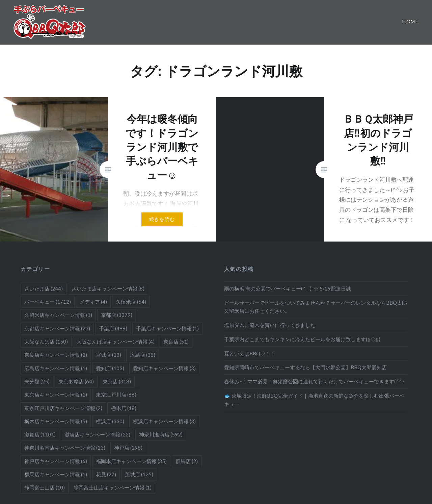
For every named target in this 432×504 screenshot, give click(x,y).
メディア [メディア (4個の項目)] (93, 302)
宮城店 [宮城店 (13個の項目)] (109, 355)
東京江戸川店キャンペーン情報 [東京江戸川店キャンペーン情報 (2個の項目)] (63, 408)
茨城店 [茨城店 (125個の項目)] (139, 474)
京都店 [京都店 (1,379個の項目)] (117, 315)
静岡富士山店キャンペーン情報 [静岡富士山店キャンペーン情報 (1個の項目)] (113, 487)
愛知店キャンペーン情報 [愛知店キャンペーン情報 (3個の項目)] (164, 368)
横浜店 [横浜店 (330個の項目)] (110, 421)
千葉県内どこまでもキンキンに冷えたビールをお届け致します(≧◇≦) (302, 339)
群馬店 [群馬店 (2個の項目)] (187, 461)
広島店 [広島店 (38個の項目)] (143, 355)
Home (410, 21)
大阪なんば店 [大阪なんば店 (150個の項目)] (46, 342)
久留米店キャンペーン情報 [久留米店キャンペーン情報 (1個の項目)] (58, 315)
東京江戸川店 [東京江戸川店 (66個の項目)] (116, 395)
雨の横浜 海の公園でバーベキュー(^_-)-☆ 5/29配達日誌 (288, 288)
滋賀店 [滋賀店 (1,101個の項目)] (40, 434)
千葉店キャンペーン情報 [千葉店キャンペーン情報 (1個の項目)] (167, 328)
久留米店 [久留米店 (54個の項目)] (131, 302)
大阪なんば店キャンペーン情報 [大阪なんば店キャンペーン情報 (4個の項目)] (116, 342)
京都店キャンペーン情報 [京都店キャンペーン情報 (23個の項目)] (57, 328)
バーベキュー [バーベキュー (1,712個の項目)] (48, 302)
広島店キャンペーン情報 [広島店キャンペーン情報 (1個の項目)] (56, 368)
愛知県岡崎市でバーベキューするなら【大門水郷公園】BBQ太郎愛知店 (305, 367)
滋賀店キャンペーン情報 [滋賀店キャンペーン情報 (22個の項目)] (97, 434)
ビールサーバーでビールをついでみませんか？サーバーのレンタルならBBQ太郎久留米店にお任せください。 (316, 307)
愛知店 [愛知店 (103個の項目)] (110, 368)
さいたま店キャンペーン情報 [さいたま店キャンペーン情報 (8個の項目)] (108, 288)
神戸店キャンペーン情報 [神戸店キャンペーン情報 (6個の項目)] (56, 461)
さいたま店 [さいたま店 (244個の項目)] (44, 288)
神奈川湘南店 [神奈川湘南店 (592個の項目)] (161, 434)
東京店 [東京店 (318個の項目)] (117, 381)
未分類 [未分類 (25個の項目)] (37, 381)
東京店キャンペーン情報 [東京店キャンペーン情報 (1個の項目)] (56, 395)
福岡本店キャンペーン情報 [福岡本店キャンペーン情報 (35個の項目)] (131, 461)
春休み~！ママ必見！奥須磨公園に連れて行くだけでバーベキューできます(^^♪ (314, 381)
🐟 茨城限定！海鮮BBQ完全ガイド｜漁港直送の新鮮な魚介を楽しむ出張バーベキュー (314, 400)
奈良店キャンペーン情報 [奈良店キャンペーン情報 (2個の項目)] (56, 355)
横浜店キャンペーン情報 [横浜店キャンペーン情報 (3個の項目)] (164, 421)
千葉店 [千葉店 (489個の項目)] (113, 328)
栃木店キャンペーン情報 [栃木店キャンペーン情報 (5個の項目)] (56, 421)
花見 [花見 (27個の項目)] (106, 474)
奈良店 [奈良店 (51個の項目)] (176, 342)
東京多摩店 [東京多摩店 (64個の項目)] (76, 381)
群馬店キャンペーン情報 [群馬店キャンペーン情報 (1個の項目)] (56, 474)
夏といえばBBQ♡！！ (250, 353)
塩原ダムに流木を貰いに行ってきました (270, 325)
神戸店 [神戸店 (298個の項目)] (128, 448)
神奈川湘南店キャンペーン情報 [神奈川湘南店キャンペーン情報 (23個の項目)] (65, 448)
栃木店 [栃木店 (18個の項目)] (124, 408)
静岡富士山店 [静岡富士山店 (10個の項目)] (45, 487)
